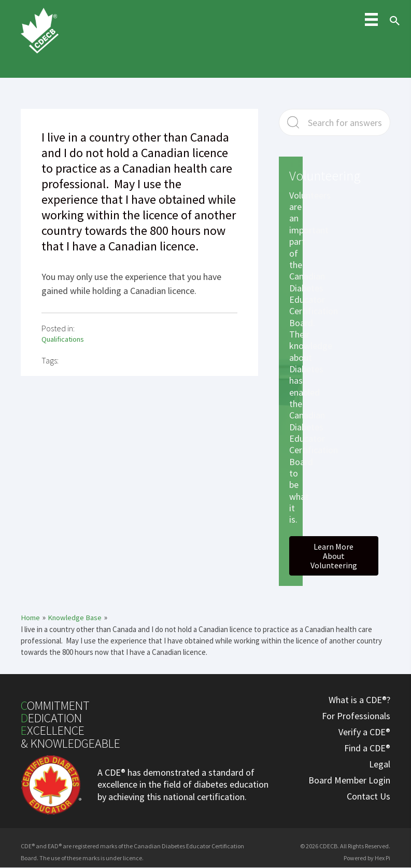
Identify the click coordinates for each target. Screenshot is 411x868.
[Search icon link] (392, 30)
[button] (334, 556)
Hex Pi (382, 857)
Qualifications (64, 339)
